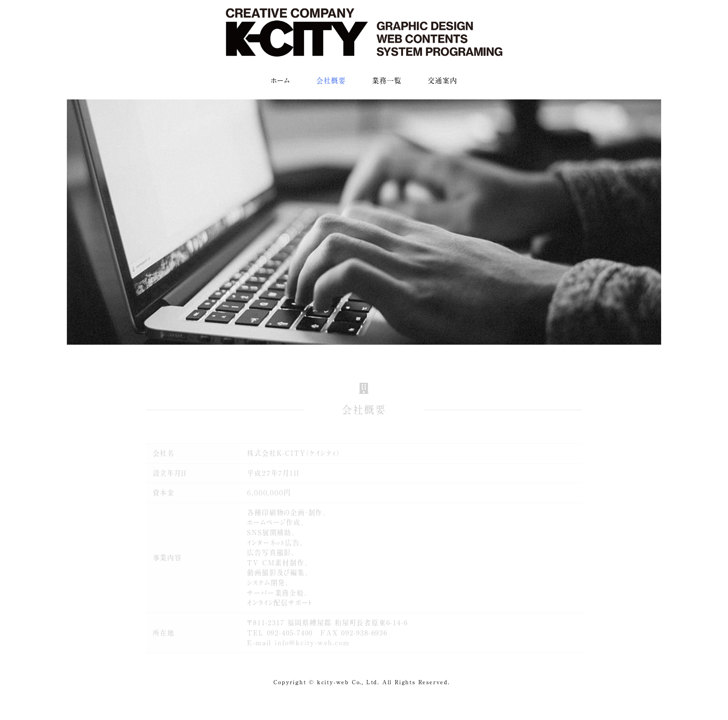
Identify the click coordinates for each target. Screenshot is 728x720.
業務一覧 (387, 81)
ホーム (280, 81)
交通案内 (442, 81)
